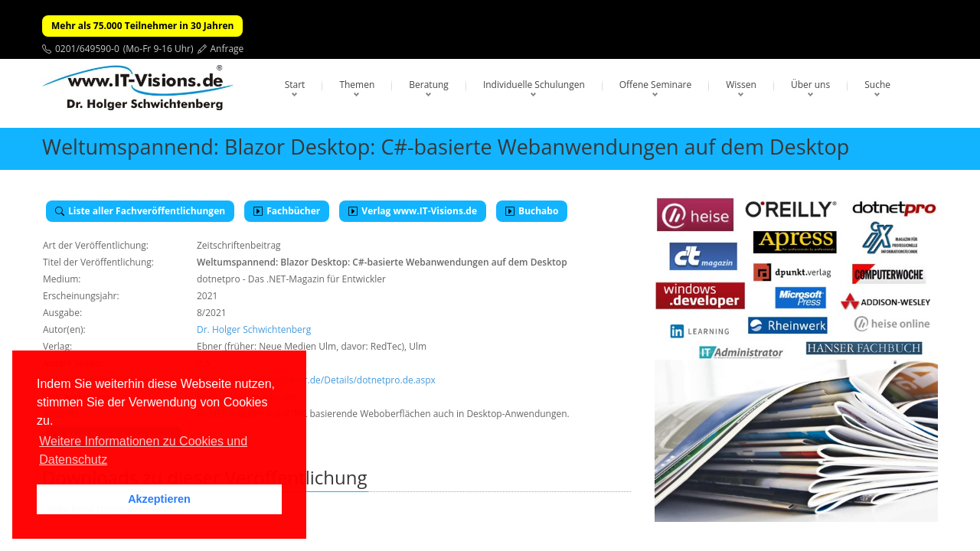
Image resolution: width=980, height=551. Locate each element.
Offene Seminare (656, 85)
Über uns (810, 85)
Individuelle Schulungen (534, 85)
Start (295, 85)
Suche (877, 85)
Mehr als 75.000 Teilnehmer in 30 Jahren (142, 26)
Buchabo (532, 211)
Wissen (741, 85)
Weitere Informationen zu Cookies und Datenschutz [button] (143, 450)
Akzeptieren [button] (159, 499)
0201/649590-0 (87, 49)
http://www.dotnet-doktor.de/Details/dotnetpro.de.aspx (316, 380)
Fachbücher (287, 211)
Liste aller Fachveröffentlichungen (140, 211)
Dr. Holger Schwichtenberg (254, 329)
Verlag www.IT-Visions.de (413, 211)
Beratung (429, 85)
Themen (357, 85)
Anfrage (227, 49)
